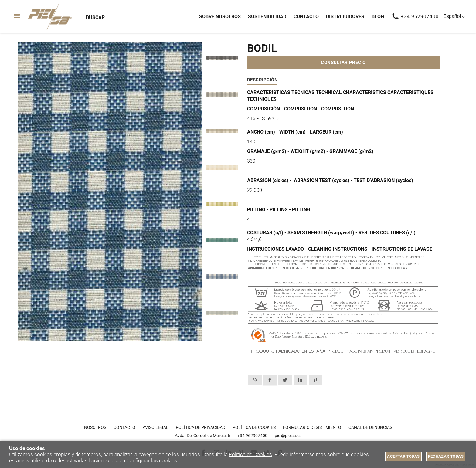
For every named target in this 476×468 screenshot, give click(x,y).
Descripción (262, 80)
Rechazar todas (446, 456)
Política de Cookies (250, 454)
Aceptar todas (403, 456)
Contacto (124, 427)
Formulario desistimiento (312, 427)
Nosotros (95, 427)
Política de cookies (254, 427)
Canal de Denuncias (370, 427)
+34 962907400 (420, 17)
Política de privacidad (201, 427)
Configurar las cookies (152, 460)
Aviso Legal (156, 427)
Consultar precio (343, 63)
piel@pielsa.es (288, 436)
